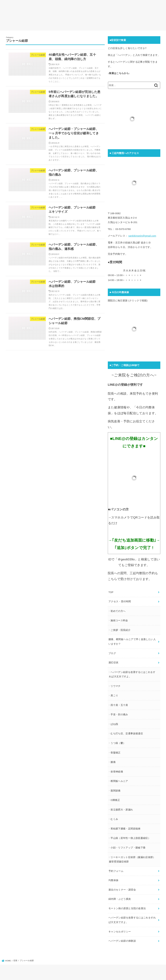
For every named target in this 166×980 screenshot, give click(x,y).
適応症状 (113, 663)
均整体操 (113, 880)
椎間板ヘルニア (119, 781)
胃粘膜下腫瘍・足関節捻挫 (125, 829)
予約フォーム (116, 871)
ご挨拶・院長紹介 (121, 630)
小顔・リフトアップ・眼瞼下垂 (128, 848)
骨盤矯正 (116, 753)
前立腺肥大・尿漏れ (122, 810)
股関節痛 (116, 791)
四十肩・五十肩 (119, 705)
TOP (111, 592)
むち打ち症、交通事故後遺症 (127, 733)
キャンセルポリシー (120, 932)
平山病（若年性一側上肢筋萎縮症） (130, 838)
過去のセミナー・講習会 (122, 890)
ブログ (112, 653)
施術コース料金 (119, 620)
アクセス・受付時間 (120, 601)
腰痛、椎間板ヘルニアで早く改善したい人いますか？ (132, 642)
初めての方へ (118, 611)
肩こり (114, 695)
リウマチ (116, 686)
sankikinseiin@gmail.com (142, 236)
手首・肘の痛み (119, 714)
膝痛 (113, 762)
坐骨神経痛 (117, 772)
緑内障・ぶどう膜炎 (120, 899)
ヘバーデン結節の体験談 (122, 941)
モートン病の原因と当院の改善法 (127, 908)
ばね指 (114, 724)
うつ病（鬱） (118, 743)
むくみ (114, 819)
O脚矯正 (115, 800)
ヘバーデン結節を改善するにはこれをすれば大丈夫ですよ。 (132, 674)
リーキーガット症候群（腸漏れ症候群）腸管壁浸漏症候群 (132, 860)
